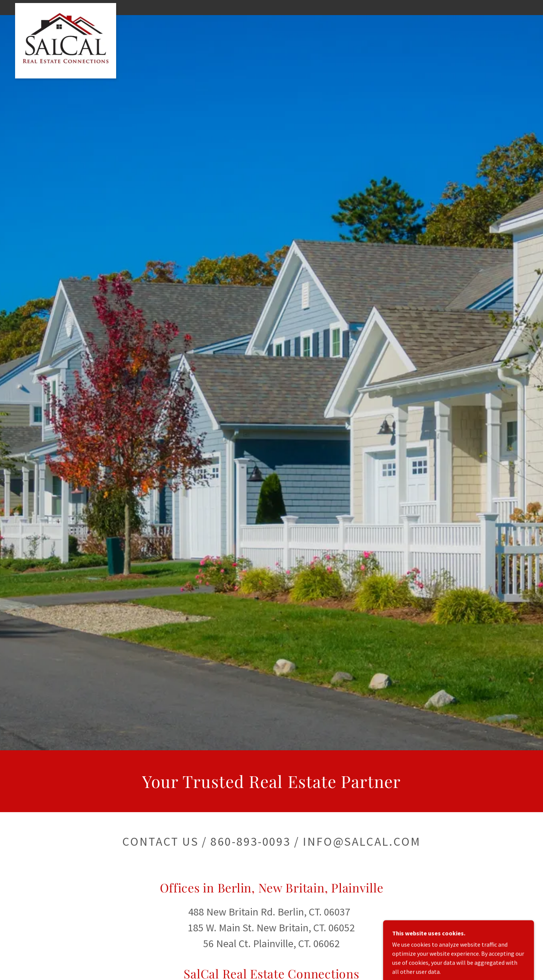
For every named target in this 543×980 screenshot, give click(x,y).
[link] (66, 6)
